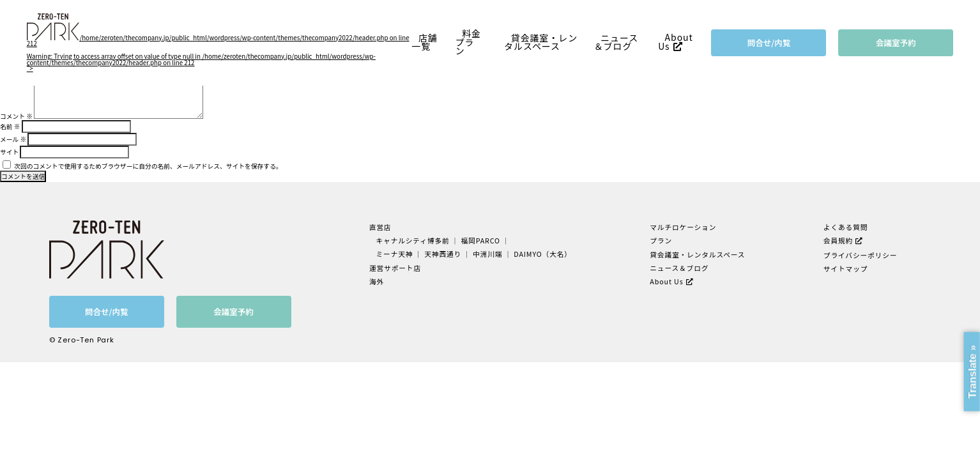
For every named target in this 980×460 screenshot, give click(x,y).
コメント (16, 116)
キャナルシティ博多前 (413, 241)
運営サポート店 (396, 267)
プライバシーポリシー (860, 255)
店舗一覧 (424, 42)
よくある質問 (846, 227)
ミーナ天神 (395, 254)
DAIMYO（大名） (542, 254)
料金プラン (468, 42)
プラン (661, 241)
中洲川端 (487, 254)
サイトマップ (846, 268)
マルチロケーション (683, 227)
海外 (378, 281)
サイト (9, 152)
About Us (676, 42)
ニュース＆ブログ (616, 42)
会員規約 (838, 241)
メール (13, 139)
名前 (10, 126)
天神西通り (443, 254)
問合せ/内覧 (769, 42)
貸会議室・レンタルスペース (541, 42)
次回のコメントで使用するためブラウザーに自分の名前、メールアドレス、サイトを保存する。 (148, 166)
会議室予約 (896, 42)
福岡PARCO (481, 241)
